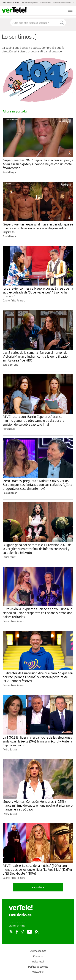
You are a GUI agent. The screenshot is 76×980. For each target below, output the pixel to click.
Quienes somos (38, 951)
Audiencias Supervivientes (62, 3)
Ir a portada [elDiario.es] (38, 887)
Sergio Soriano (10, 365)
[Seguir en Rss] (37, 932)
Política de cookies (38, 967)
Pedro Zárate (10, 749)
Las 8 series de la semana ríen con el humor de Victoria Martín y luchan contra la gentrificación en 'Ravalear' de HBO (36, 356)
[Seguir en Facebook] (17, 932)
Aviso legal (38, 961)
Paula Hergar (10, 172)
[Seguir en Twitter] (11, 932)
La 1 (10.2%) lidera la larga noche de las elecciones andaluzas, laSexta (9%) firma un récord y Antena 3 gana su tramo (37, 741)
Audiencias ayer (46, 3)
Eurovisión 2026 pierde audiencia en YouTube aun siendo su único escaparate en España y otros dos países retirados (37, 613)
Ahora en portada (15, 111)
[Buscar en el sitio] (34, 23)
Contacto (38, 956)
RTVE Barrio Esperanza (30, 3)
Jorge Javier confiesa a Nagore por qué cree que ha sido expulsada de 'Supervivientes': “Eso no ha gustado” (38, 292)
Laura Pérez (9, 557)
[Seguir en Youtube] (30, 932)
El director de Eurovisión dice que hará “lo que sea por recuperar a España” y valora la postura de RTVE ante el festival (38, 677)
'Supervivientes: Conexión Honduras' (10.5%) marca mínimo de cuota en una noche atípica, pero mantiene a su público (38, 805)
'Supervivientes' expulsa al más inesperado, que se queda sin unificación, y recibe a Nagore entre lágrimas (38, 228)
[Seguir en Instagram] (22, 932)
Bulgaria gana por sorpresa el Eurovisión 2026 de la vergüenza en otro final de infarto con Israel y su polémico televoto (37, 549)
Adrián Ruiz (9, 429)
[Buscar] (62, 23)
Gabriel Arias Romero (14, 300)
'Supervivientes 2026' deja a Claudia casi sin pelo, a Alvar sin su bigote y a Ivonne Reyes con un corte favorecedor (38, 164)
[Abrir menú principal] (70, 10)
